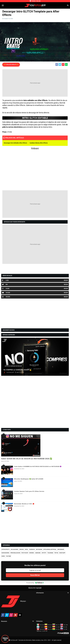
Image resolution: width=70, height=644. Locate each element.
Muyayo (23, 601)
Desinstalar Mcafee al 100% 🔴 (24, 504)
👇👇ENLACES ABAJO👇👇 (11, 64)
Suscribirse (35, 575)
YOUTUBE (8, 556)
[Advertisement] (35, 83)
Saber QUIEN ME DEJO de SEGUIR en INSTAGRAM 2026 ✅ (27, 459)
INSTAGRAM (39, 549)
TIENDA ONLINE (35, 1)
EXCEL (26, 549)
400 (5, 284)
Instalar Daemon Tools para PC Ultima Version (29, 491)
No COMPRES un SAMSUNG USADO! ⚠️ (17, 370)
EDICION (22, 549)
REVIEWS (32, 553)
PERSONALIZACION (15, 553)
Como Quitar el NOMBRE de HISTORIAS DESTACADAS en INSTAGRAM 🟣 (38, 466)
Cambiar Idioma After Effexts (39, 143)
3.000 (5, 280)
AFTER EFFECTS (6, 549)
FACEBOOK (32, 549)
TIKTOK (56, 553)
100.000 (6, 293)
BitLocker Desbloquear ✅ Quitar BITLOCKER (29, 479)
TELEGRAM (50, 553)
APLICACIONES (15, 549)
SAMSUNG (38, 553)
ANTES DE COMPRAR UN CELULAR (13, 366)
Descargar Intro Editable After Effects (15, 143)
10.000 (6, 289)
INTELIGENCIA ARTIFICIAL (50, 549)
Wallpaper (35, 148)
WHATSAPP (62, 553)
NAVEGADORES (5, 553)
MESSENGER (61, 549)
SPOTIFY (44, 553)
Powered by (35, 583)
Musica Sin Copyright (35, 588)
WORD (3, 556)
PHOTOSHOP (25, 553)
